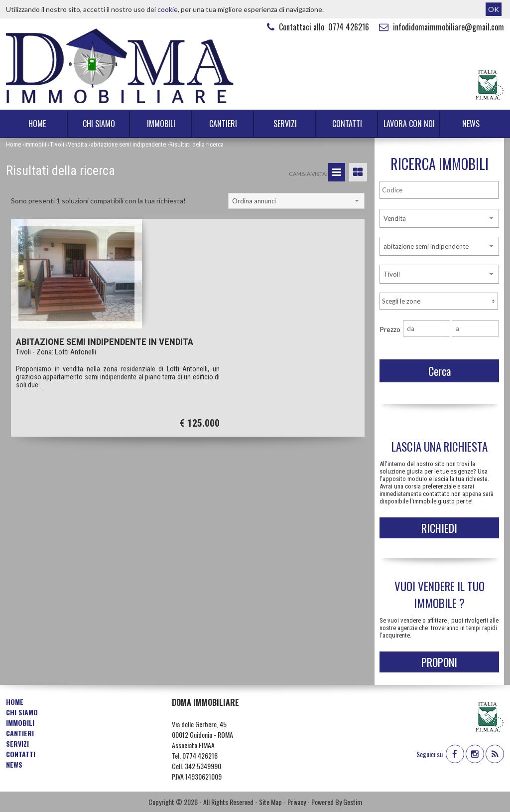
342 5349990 (203, 766)
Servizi (285, 124)
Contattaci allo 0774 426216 (317, 27)
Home (37, 124)
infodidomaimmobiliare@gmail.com (440, 27)
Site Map (270, 802)
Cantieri (223, 124)
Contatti (347, 124)
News (471, 124)
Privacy (297, 802)
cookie (168, 9)
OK (494, 9)
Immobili (161, 124)
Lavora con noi (409, 124)
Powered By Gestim (337, 802)
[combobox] (296, 201)
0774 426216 (200, 755)
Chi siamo (99, 124)
